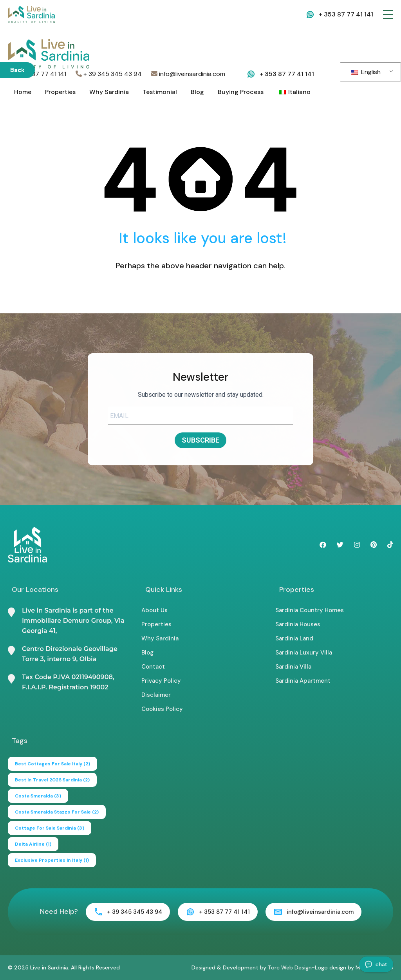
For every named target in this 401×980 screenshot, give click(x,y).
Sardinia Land (294, 638)
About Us (154, 610)
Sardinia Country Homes (310, 610)
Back (17, 70)
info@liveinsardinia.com (188, 74)
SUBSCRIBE (200, 440)
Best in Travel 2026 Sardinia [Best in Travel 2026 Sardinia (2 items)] (52, 780)
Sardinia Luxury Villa (304, 653)
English (366, 72)
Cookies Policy (162, 709)
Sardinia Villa (293, 667)
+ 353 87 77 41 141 (346, 14)
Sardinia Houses (298, 624)
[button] (388, 14)
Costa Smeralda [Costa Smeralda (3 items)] (38, 796)
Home (23, 92)
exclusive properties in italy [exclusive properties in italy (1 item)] (52, 860)
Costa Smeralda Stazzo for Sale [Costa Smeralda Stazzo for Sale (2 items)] (57, 812)
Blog (197, 92)
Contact (153, 667)
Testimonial (160, 92)
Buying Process (241, 92)
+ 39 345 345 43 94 (109, 74)
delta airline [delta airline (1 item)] (33, 844)
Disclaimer (156, 695)
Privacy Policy (161, 681)
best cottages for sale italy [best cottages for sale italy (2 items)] (52, 764)
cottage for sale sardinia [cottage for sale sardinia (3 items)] (50, 828)
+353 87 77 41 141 (37, 74)
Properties (60, 92)
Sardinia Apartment (303, 681)
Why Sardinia (109, 92)
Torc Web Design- (291, 967)
